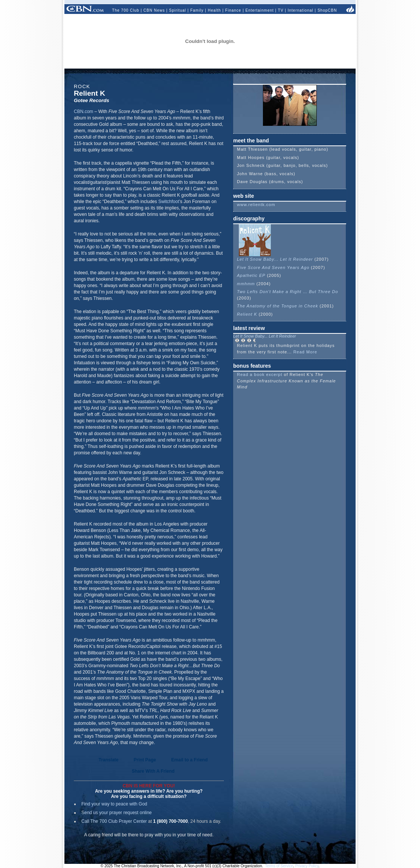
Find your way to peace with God (114, 804)
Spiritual (178, 10)
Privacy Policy (307, 866)
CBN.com (83, 112)
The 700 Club (126, 10)
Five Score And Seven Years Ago (273, 267)
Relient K (247, 314)
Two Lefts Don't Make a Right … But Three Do (288, 292)
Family (197, 10)
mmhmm (246, 284)
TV (281, 10)
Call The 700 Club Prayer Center (114, 821)
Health (215, 10)
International (301, 10)
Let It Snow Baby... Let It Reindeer (275, 259)
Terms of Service (279, 866)
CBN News (154, 10)
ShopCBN (327, 10)
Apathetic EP (251, 275)
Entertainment (260, 10)
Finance (233, 10)
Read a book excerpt (260, 374)
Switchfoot (169, 202)
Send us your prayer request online (117, 813)
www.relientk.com (256, 205)
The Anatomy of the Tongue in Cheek (277, 306)
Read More (305, 352)
